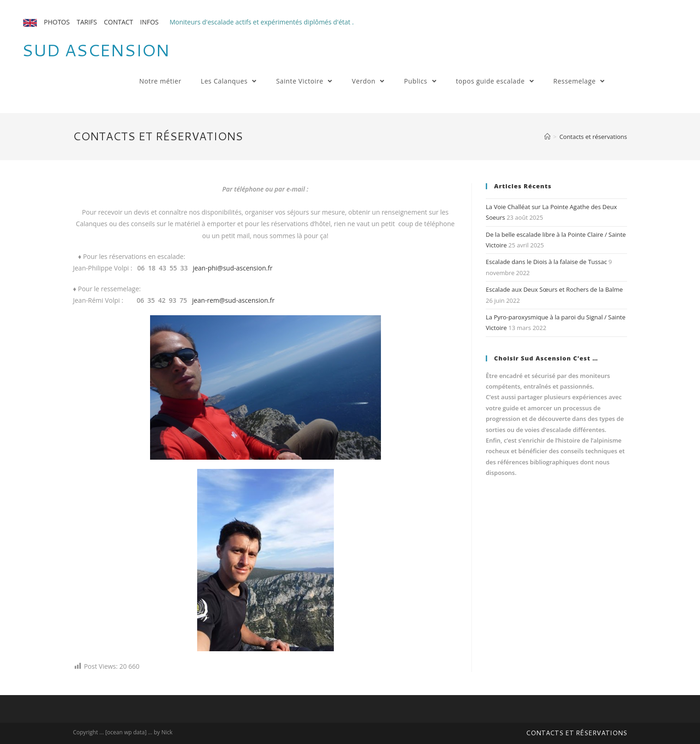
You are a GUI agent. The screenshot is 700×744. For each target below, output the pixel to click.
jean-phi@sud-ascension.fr (232, 268)
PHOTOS (57, 22)
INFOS (149, 22)
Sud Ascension (96, 50)
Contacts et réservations (576, 733)
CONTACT (118, 22)
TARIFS (87, 22)
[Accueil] (547, 137)
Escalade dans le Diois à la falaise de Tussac (546, 262)
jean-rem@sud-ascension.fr (233, 300)
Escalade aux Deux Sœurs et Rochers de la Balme (554, 289)
